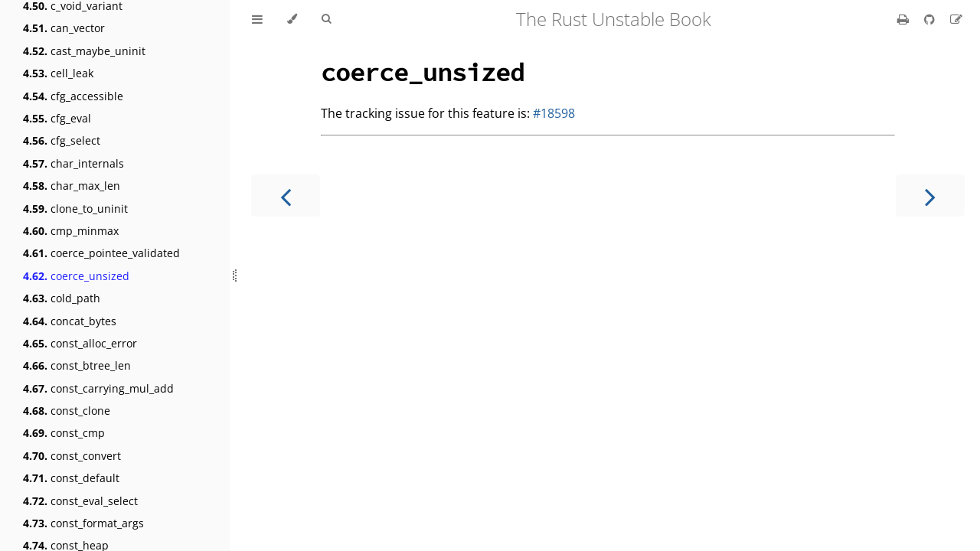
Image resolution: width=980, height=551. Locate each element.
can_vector (64, 28)
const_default (71, 478)
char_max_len (72, 186)
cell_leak (58, 73)
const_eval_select (80, 501)
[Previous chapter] (286, 196)
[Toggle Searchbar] (326, 19)
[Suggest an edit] (956, 19)
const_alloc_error (80, 343)
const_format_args (83, 523)
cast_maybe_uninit (84, 51)
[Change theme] (292, 19)
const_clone (67, 411)
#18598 (554, 113)
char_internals (73, 163)
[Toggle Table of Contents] (257, 19)
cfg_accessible (73, 96)
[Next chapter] (930, 196)
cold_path (62, 298)
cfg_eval (57, 118)
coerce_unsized (76, 276)
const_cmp (64, 433)
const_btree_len (77, 365)
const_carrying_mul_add (98, 388)
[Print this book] (905, 19)
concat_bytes (70, 321)
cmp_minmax (71, 231)
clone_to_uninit (75, 209)
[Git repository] (931, 19)
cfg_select (62, 140)
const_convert (72, 456)
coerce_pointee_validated (101, 253)
